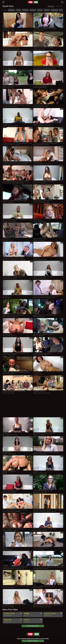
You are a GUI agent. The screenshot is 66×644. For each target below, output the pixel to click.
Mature (40, 259)
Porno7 (32, 621)
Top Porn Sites (52, 614)
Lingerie (45, 164)
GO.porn (35, 87)
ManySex (5, 68)
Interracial (40, 164)
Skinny (51, 126)
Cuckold (15, 278)
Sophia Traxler (9, 435)
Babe (44, 202)
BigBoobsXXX (6, 259)
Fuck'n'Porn (5, 145)
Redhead (41, 473)
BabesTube (5, 221)
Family (39, 393)
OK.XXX (35, 202)
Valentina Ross (11, 511)
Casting (40, 87)
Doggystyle (9, 49)
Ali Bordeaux (41, 607)
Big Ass (45, 259)
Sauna (40, 49)
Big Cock (43, 221)
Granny (26, 10)
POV (39, 30)
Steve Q (41, 568)
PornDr (4, 336)
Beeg (4, 30)
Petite (14, 49)
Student (43, 240)
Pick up (33, 10)
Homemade (41, 355)
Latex (49, 607)
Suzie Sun (18, 145)
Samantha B (41, 145)
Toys (15, 68)
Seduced (47, 126)
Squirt (40, 10)
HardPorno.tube (37, 107)
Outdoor (12, 87)
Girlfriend (40, 202)
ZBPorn (35, 30)
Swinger (12, 10)
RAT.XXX (35, 49)
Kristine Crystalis (19, 183)
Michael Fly (18, 511)
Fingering (53, 511)
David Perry (12, 145)
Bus (9, 202)
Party (43, 107)
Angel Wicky (13, 259)
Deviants (35, 298)
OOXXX (4, 87)
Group (42, 30)
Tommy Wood (41, 126)
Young (44, 183)
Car (39, 240)
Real (43, 49)
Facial (13, 588)
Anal (13, 336)
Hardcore (9, 317)
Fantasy (54, 68)
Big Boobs (10, 68)
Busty (18, 49)
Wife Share (10, 530)
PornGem (5, 202)
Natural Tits (15, 317)
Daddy (9, 393)
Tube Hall (12, 621)
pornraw (33, 2)
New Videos (51, 6)
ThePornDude (12, 614)
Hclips (4, 240)
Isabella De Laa (43, 511)
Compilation (25, 164)
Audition (9, 336)
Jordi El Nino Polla (47, 68)
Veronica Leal (18, 164)
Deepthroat (15, 107)
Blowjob (45, 87)
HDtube (4, 183)
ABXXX (4, 607)
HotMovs (35, 240)
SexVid (35, 68)
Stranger (10, 355)
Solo (8, 607)
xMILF (4, 549)
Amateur (13, 30)
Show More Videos (33, 626)
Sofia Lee (40, 68)
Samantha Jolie (11, 183)
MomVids (35, 454)
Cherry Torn (41, 298)
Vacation (55, 10)
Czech (47, 10)
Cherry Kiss (11, 164)
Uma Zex (40, 530)
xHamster (5, 164)
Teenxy (35, 126)
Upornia (5, 107)
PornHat (5, 278)
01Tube (35, 164)
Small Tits (10, 454)
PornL (4, 49)
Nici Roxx (47, 145)
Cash (19, 10)
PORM (35, 317)
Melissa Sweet (48, 298)
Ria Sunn (10, 278)
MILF (12, 202)
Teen (49, 164)
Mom (54, 298)
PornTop (35, 221)
